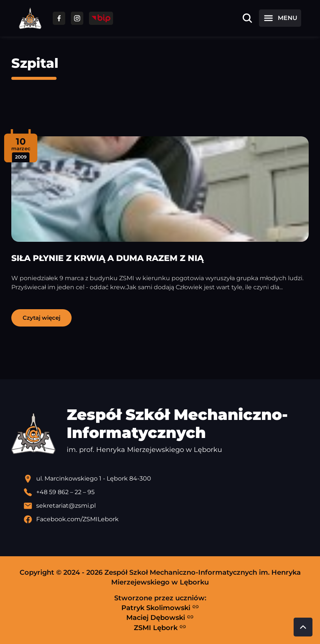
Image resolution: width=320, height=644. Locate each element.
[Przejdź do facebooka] (59, 18)
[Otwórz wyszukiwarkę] (247, 18)
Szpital (35, 63)
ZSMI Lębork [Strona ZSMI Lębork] (160, 627)
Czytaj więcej (41, 318)
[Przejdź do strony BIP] (101, 18)
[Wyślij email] (166, 506)
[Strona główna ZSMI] (30, 18)
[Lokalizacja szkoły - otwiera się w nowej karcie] (166, 479)
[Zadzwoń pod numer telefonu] (166, 492)
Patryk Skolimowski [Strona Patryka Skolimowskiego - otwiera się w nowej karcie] (160, 607)
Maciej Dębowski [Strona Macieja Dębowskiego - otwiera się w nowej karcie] (160, 618)
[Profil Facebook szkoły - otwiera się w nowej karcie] (166, 519)
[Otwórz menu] (280, 18)
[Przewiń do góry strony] (303, 627)
